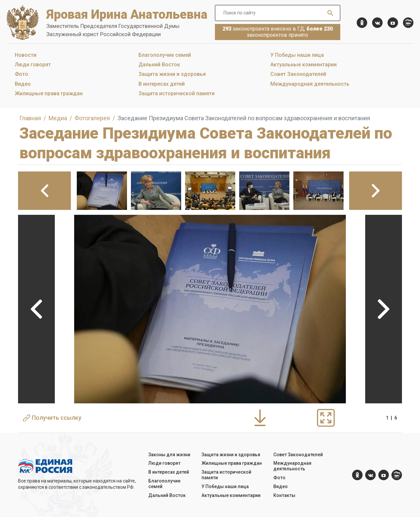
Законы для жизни (169, 455)
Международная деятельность (310, 84)
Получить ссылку (52, 418)
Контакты (284, 495)
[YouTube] (393, 23)
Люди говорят (33, 65)
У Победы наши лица (297, 55)
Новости (26, 55)
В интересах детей (162, 84)
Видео (23, 84)
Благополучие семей (165, 55)
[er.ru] (408, 23)
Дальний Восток (159, 65)
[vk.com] (377, 23)
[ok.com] (362, 23)
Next (384, 309)
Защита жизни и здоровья (172, 74)
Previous (36, 309)
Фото (21, 74)
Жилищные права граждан (49, 93)
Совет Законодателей (298, 74)
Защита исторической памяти (177, 93)
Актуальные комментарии (304, 65)
